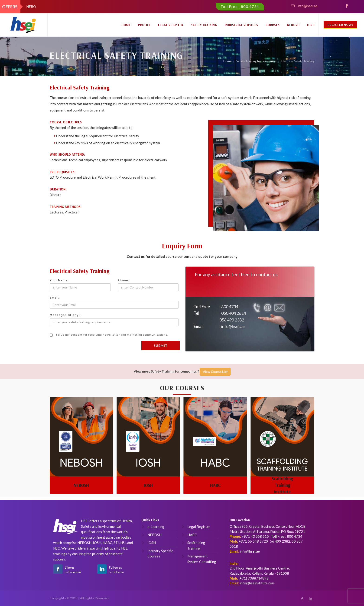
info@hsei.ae (307, 6)
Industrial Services (241, 25)
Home (126, 25)
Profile (144, 25)
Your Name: (59, 280)
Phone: (123, 280)
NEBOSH (293, 25)
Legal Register (171, 25)
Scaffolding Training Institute (282, 485)
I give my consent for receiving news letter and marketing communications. (109, 335)
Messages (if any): (65, 315)
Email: (55, 298)
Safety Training (204, 25)
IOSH (311, 25)
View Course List (215, 372)
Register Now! (340, 25)
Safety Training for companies (256, 61)
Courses (273, 25)
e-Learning (156, 527)
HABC (215, 485)
